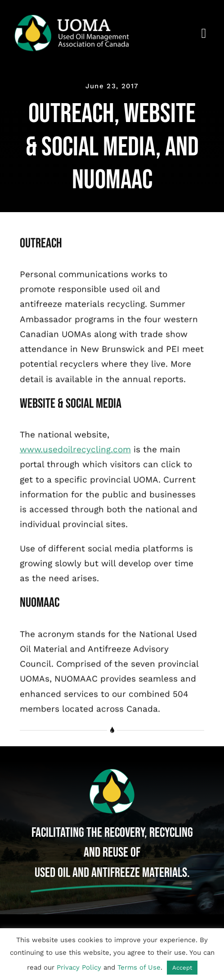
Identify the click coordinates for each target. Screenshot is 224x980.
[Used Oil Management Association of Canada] (78, 18)
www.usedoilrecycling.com (75, 451)
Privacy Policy (79, 967)
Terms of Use (139, 967)
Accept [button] (182, 968)
